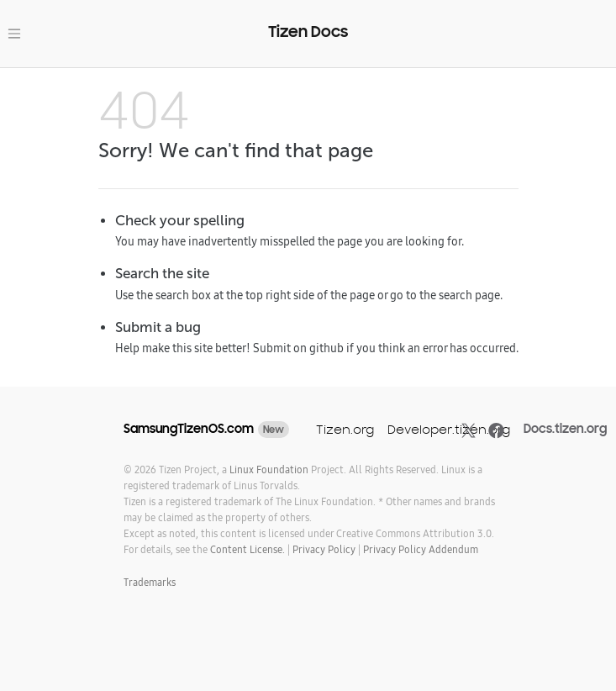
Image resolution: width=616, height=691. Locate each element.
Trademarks (150, 582)
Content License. (247, 549)
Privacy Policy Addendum (421, 549)
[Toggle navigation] (14, 34)
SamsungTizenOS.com (189, 429)
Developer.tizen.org (449, 429)
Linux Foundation (269, 469)
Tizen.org (345, 429)
